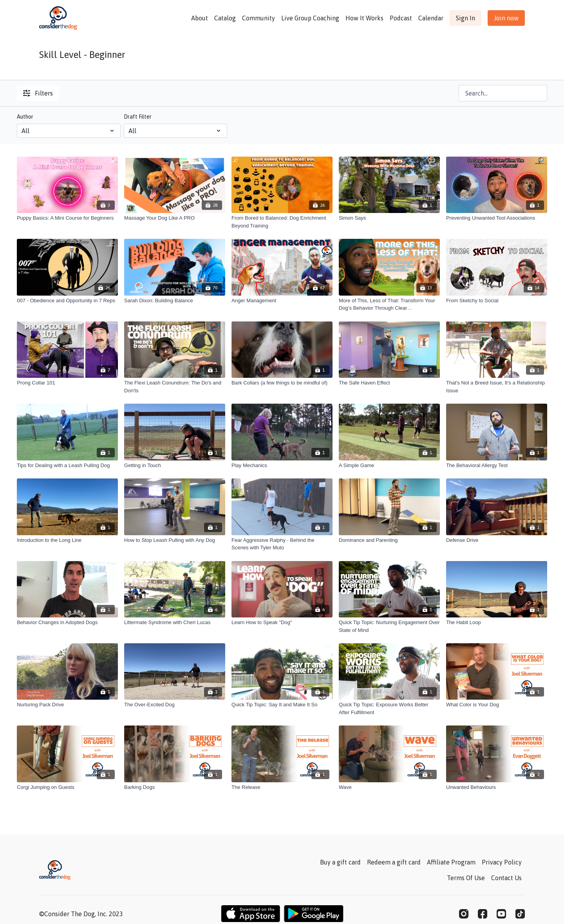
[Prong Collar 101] (67, 383)
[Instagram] (464, 914)
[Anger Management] (282, 301)
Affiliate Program (451, 862)
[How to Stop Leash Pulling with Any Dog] (175, 540)
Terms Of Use (466, 878)
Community (258, 18)
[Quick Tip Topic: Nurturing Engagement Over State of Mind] (389, 626)
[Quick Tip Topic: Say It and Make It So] (282, 705)
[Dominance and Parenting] (389, 540)
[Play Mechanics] (282, 466)
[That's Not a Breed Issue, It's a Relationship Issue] (497, 387)
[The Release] (282, 787)
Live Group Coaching (310, 18)
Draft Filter (138, 117)
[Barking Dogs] (175, 787)
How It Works (364, 18)
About (200, 18)
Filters (38, 93)
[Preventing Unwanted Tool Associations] (497, 218)
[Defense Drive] (497, 540)
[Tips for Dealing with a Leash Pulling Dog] (67, 466)
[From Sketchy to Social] (497, 301)
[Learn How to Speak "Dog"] (282, 623)
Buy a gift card (340, 862)
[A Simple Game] (389, 466)
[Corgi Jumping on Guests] (67, 787)
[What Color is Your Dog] (497, 705)
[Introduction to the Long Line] (67, 540)
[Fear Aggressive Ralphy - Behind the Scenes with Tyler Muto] (282, 544)
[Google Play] (314, 914)
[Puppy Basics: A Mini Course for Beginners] (67, 218)
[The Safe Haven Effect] (389, 383)
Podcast (401, 18)
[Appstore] (250, 914)
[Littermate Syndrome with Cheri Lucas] (175, 623)
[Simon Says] (389, 218)
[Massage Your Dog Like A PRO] (175, 218)
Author (25, 117)
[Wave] (389, 787)
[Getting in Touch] (175, 466)
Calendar (431, 18)
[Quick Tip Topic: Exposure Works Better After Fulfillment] (389, 708)
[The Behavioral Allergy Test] (497, 466)
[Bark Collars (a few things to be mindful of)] (282, 383)
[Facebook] (483, 914)
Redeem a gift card (394, 862)
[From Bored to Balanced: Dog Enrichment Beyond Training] (282, 222)
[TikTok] (520, 914)
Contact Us (506, 878)
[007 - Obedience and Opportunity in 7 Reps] (67, 301)
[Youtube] (501, 914)
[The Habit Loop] (497, 623)
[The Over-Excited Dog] (175, 705)
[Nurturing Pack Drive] (67, 705)
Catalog (225, 18)
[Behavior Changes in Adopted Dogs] (67, 623)
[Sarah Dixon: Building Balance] (175, 301)
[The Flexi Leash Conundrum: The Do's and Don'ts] (175, 387)
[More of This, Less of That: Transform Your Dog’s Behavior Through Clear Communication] (389, 304)
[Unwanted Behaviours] (497, 787)
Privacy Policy (502, 862)
